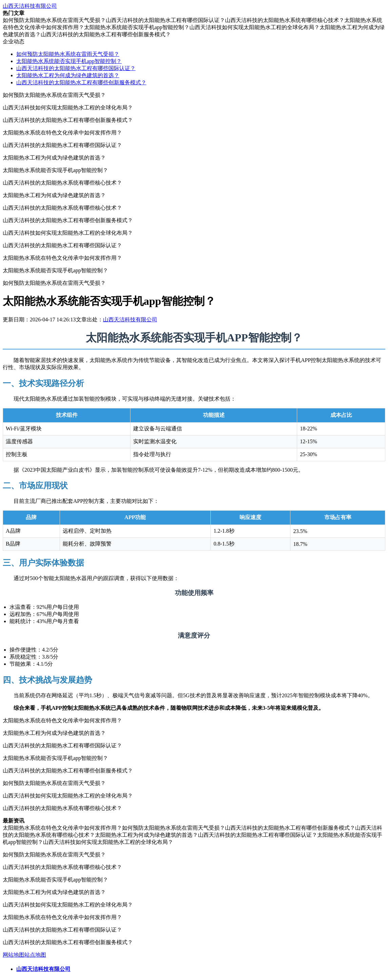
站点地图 (35, 955)
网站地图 (14, 955)
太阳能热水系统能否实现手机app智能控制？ (69, 61)
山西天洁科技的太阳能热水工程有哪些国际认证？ (76, 68)
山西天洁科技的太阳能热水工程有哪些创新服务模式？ (81, 82)
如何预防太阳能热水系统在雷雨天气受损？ (68, 54)
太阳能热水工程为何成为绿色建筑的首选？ (68, 75)
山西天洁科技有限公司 (30, 6)
